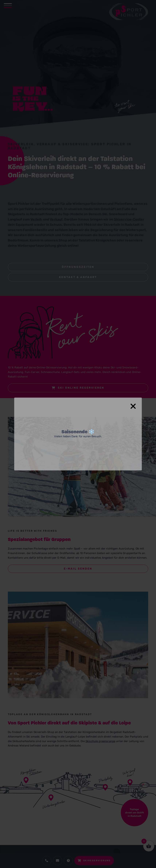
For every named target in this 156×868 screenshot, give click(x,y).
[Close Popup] (135, 404)
